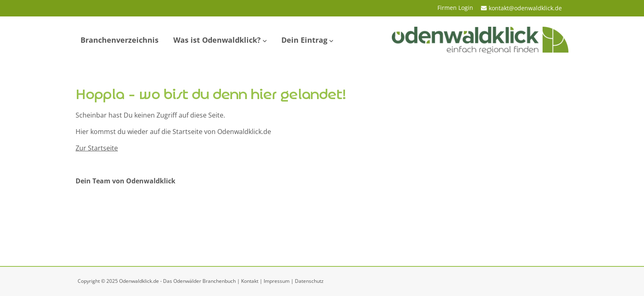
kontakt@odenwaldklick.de (525, 8)
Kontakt (250, 281)
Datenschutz (309, 281)
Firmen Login (455, 8)
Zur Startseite (97, 148)
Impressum (277, 281)
